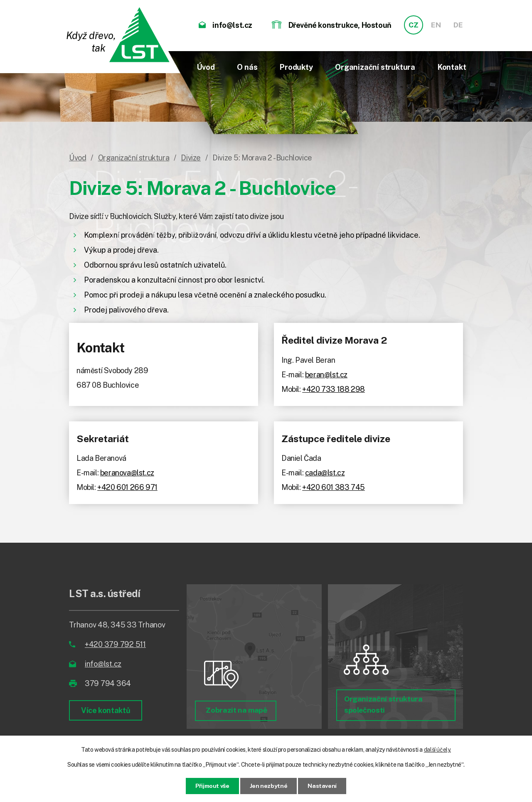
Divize (191, 158)
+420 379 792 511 (115, 644)
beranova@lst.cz (127, 473)
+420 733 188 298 (334, 389)
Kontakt (452, 67)
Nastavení (323, 786)
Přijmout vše (212, 786)
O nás (247, 67)
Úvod (206, 67)
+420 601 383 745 (334, 487)
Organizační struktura (375, 67)
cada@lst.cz (325, 473)
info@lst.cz (103, 664)
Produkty (296, 67)
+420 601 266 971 (127, 487)
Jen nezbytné (269, 786)
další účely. (437, 750)
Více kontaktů (106, 710)
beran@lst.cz (326, 375)
